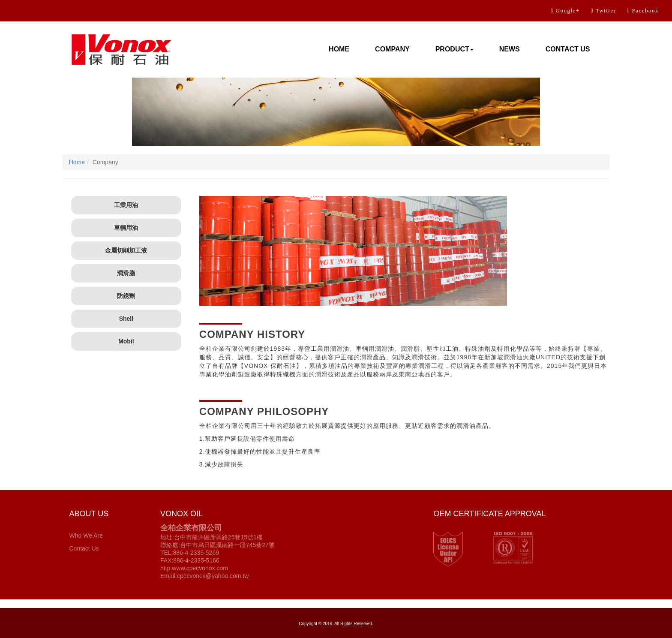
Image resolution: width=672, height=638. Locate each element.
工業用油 (126, 205)
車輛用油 (126, 228)
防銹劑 (126, 296)
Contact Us (84, 548)
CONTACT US (568, 49)
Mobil (126, 341)
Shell (126, 319)
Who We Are (86, 536)
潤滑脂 (126, 273)
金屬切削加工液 (126, 250)
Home (77, 162)
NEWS (510, 49)
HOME (339, 49)
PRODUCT (454, 49)
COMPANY (392, 49)
